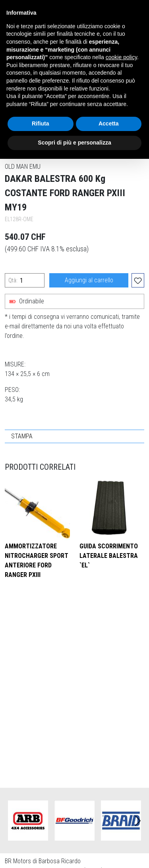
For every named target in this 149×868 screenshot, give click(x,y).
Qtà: (13, 280)
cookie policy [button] (121, 57)
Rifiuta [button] (41, 123)
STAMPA (22, 436)
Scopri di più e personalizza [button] (74, 143)
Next (138, 821)
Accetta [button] (109, 123)
